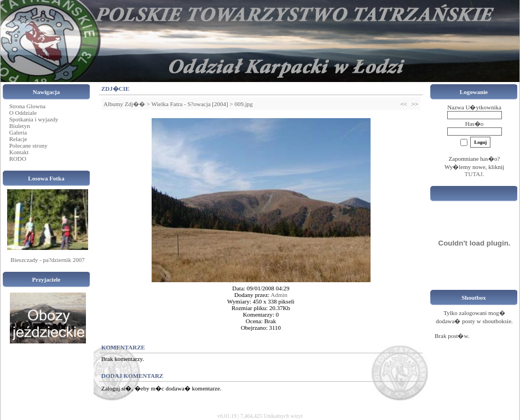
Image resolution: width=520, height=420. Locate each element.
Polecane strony (28, 145)
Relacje (18, 139)
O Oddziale (23, 113)
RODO (18, 159)
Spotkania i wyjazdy (34, 119)
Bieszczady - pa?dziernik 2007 (47, 260)
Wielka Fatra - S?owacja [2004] (190, 104)
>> (415, 104)
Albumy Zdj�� (124, 104)
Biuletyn (20, 126)
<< (403, 104)
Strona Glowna (27, 106)
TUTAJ (474, 174)
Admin (279, 295)
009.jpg (243, 104)
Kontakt (19, 152)
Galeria (18, 132)
